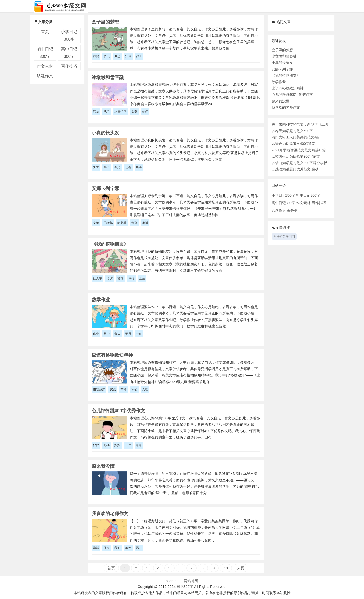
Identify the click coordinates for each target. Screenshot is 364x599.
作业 (96, 334)
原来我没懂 (280, 101)
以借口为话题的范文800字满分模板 (299, 163)
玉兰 (142, 278)
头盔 (134, 112)
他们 (107, 112)
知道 (128, 56)
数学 (107, 334)
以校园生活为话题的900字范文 (296, 156)
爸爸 (139, 445)
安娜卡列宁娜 (282, 69)
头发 (96, 167)
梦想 (117, 56)
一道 (139, 334)
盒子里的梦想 (282, 50)
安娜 (96, 223)
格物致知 (99, 389)
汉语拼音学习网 (284, 237)
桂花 (120, 278)
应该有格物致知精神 (288, 88)
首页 (45, 32)
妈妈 (117, 445)
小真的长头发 (282, 62)
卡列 (134, 223)
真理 (145, 389)
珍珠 (110, 278)
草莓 (131, 278)
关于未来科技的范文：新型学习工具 (300, 124)
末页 (241, 568)
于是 (128, 334)
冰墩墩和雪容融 (284, 56)
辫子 (107, 167)
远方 (139, 548)
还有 (128, 167)
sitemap (172, 581)
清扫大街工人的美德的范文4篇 (296, 137)
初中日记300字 (308, 195)
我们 (134, 389)
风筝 (139, 167)
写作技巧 (69, 66)
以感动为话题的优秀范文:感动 (295, 169)
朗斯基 (122, 223)
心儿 (107, 445)
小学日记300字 (283, 195)
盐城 (96, 548)
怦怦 (96, 445)
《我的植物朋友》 (286, 75)
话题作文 (45, 76)
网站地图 (191, 581)
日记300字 (185, 587)
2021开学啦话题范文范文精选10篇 (299, 150)
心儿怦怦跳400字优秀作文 (292, 94)
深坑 (96, 112)
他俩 (145, 112)
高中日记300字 (283, 203)
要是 (117, 167)
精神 (123, 389)
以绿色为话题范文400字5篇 (293, 144)
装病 (117, 334)
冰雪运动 (120, 112)
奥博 (145, 223)
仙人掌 (98, 278)
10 (226, 568)
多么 (107, 56)
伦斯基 (108, 223)
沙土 (139, 56)
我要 (96, 56)
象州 (128, 548)
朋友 (107, 548)
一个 (128, 445)
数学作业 (279, 82)
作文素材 (45, 66)
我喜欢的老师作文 (286, 107)
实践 (113, 389)
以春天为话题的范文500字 (292, 131)
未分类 (292, 211)
